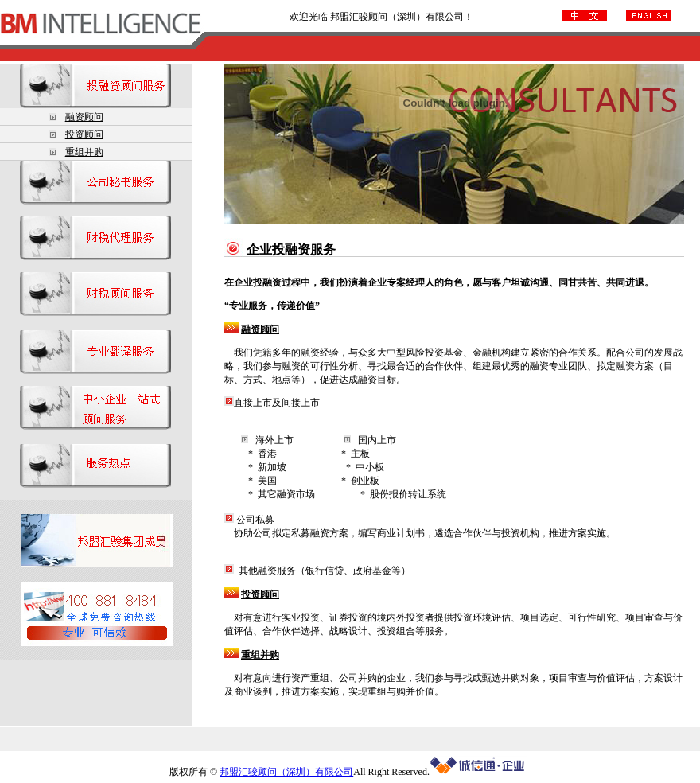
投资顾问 (84, 134)
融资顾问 (84, 117)
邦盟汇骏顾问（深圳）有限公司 (286, 772)
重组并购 (84, 152)
